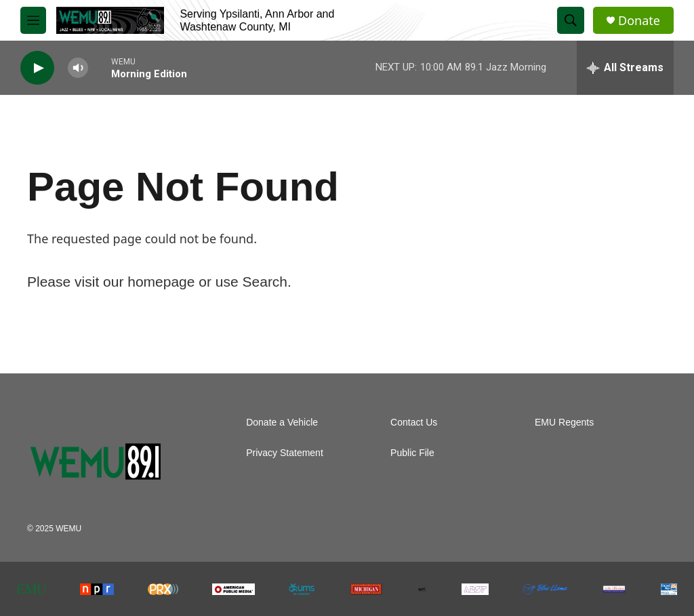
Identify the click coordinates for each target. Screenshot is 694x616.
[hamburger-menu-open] (33, 20)
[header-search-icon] (571, 20)
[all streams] (625, 68)
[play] (37, 68)
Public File (412, 453)
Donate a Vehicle (282, 423)
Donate (639, 21)
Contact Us (414, 423)
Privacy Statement (285, 453)
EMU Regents (564, 423)
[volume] (78, 68)
